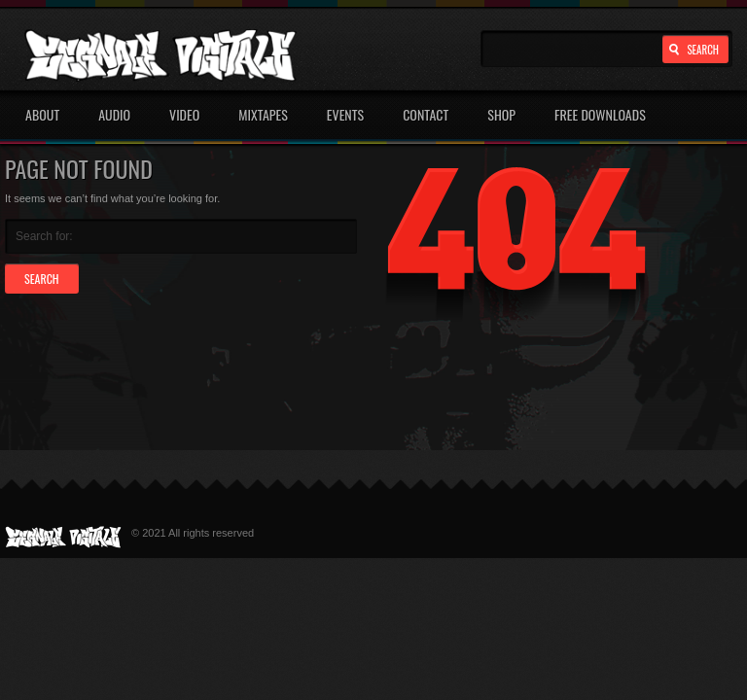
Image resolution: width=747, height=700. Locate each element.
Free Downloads (600, 114)
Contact (426, 114)
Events (345, 114)
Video (184, 114)
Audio (114, 114)
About (42, 114)
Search (703, 50)
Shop (501, 114)
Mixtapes (263, 114)
